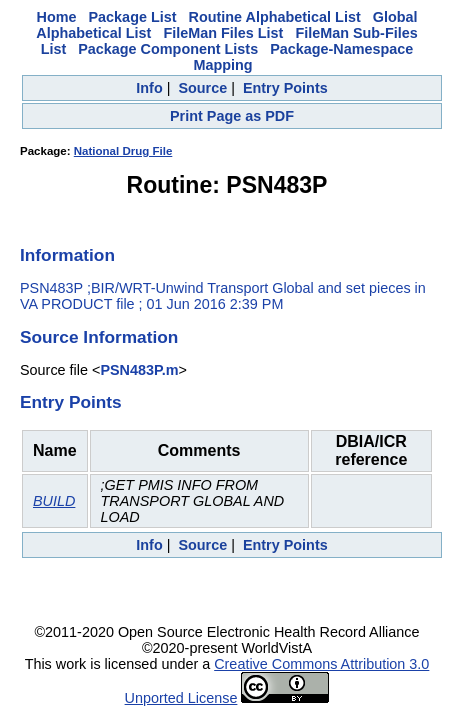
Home (57, 17)
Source (202, 88)
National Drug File (123, 151)
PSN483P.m (139, 370)
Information (67, 255)
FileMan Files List (223, 33)
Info (149, 88)
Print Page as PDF (232, 116)
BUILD (54, 501)
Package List (133, 17)
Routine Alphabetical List (275, 17)
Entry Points (285, 88)
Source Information (99, 337)
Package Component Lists (168, 49)
